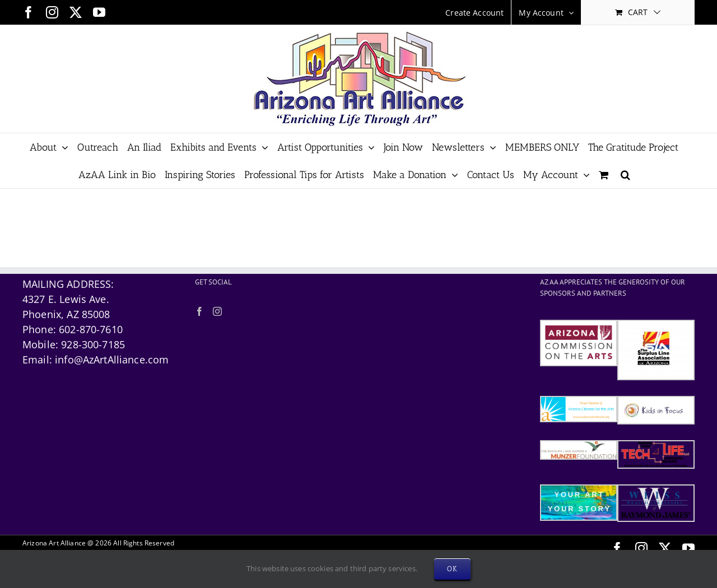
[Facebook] (199, 311)
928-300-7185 (93, 344)
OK (452, 569)
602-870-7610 (91, 329)
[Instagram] (217, 311)
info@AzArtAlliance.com (112, 360)
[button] (625, 174)
